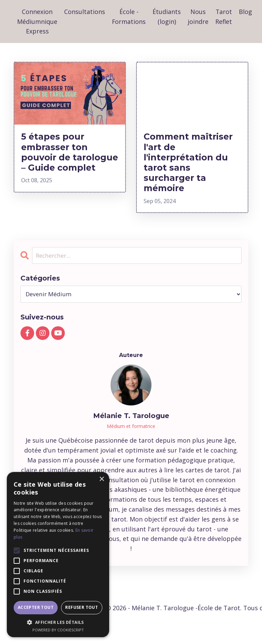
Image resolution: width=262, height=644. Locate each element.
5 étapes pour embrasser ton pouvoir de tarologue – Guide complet (69, 162)
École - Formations (129, 17)
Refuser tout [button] (82, 607)
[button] (58, 622)
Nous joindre (198, 17)
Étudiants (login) (167, 17)
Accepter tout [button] (36, 607)
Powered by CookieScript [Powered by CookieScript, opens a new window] (58, 630)
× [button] (101, 479)
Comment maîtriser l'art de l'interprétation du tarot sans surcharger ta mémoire (188, 169)
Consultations (85, 12)
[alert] (58, 555)
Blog (246, 12)
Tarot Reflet (224, 17)
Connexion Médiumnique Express (37, 22)
